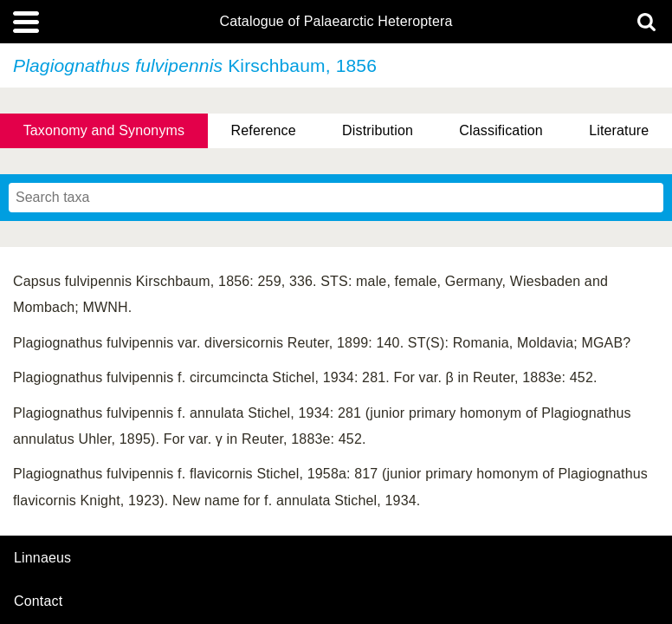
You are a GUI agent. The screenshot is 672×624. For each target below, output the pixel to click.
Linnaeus (42, 558)
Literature (619, 130)
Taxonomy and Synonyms (104, 130)
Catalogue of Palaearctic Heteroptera (336, 22)
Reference (264, 130)
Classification (501, 130)
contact (38, 601)
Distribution (378, 130)
